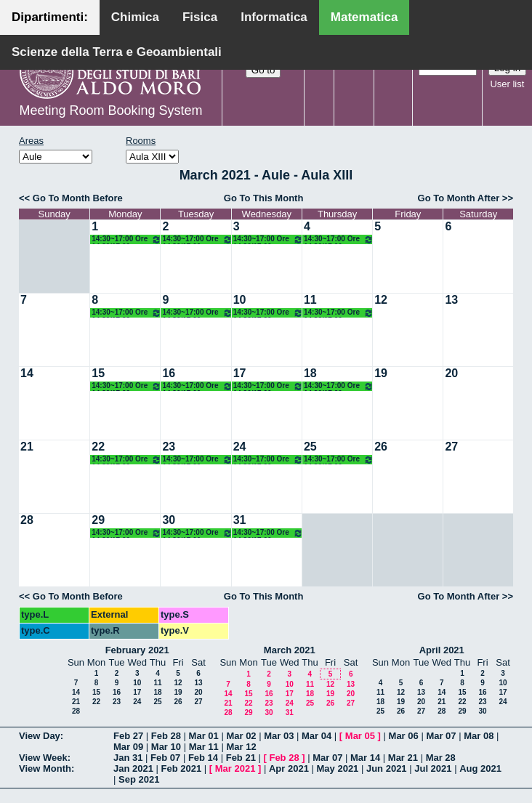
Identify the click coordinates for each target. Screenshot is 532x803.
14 (27, 373)
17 (240, 373)
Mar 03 (279, 736)
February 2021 (137, 650)
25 (310, 447)
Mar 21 (403, 758)
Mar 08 (479, 736)
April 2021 (442, 650)
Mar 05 (360, 736)
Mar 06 (404, 736)
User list (507, 84)
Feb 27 (128, 736)
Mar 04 (317, 736)
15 (98, 373)
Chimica (135, 17)
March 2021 (290, 650)
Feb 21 (241, 758)
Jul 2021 (433, 768)
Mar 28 (441, 758)
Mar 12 (241, 747)
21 (27, 447)
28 (27, 520)
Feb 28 (166, 736)
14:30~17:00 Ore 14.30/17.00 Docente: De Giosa (126, 239)
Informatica (274, 17)
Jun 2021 (387, 768)
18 (310, 373)
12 (381, 300)
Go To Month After (459, 198)
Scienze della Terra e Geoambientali (117, 52)
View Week (43, 758)
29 (98, 520)
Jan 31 (128, 758)
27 (451, 447)
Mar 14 (365, 758)
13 (451, 300)
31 (240, 520)
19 (381, 373)
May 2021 (338, 768)
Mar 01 (204, 736)
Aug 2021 (480, 768)
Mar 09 (128, 747)
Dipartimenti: (50, 17)
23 (169, 447)
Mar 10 (166, 747)
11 (310, 300)
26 (381, 447)
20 (451, 373)
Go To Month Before (78, 198)
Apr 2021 (289, 768)
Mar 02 (241, 736)
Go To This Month (264, 198)
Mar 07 (441, 736)
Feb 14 (203, 758)
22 (98, 447)
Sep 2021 (139, 779)
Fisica (200, 17)
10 (240, 300)
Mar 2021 (235, 768)
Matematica (364, 17)
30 (169, 520)
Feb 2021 (182, 768)
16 (169, 373)
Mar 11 (204, 747)
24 (240, 447)
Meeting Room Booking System (110, 110)
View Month (45, 768)
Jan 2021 (133, 768)
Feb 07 (165, 758)
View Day (40, 736)
